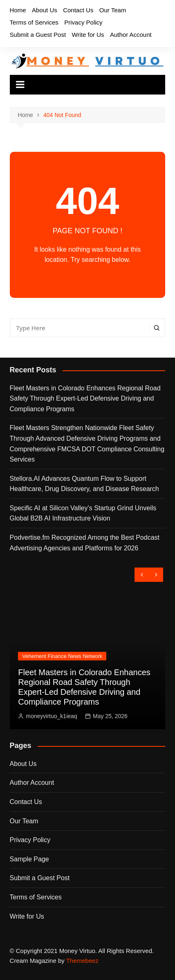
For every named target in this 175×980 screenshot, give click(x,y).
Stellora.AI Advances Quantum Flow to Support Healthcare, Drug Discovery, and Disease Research (84, 484)
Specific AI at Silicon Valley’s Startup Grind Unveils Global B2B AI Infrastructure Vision (83, 513)
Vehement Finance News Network (62, 656)
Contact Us (78, 10)
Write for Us (88, 35)
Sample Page (29, 859)
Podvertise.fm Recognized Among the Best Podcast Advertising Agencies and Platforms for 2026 (85, 543)
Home (18, 10)
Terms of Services (34, 22)
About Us (45, 10)
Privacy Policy (83, 22)
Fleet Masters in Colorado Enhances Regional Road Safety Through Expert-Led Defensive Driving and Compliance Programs (85, 399)
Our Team (113, 10)
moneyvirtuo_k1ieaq (51, 716)
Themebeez (82, 961)
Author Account (131, 35)
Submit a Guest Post (38, 35)
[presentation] (142, 575)
